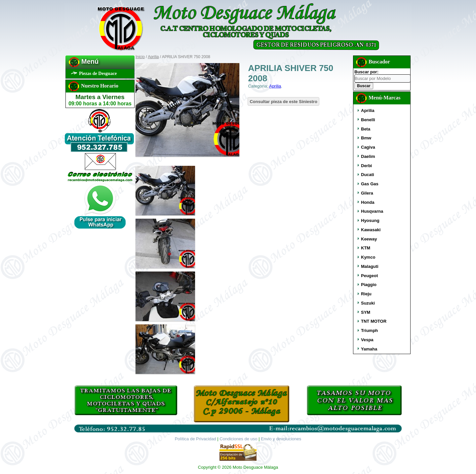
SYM (366, 312)
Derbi (366, 166)
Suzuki (368, 303)
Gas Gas (370, 184)
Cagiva (368, 147)
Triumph (369, 330)
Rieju (366, 294)
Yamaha (369, 349)
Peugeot (369, 276)
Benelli (368, 120)
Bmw (366, 138)
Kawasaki (371, 230)
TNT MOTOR (374, 321)
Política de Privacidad (196, 439)
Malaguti (370, 266)
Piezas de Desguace (98, 73)
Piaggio (369, 285)
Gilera (367, 193)
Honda (368, 202)
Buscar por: (366, 72)
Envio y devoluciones (281, 439)
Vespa (367, 340)
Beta (366, 129)
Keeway (369, 239)
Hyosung (370, 220)
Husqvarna (372, 211)
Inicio (140, 57)
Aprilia (153, 57)
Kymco (368, 257)
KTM (366, 248)
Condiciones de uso (238, 439)
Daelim (368, 156)
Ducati (368, 175)
